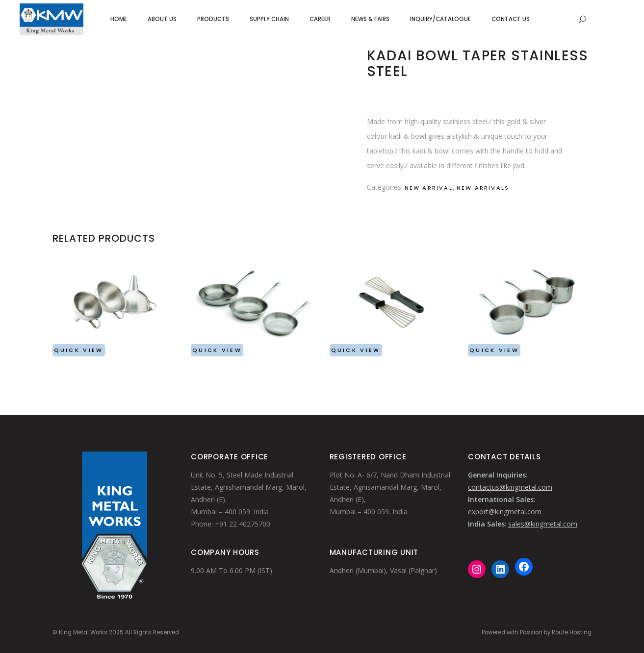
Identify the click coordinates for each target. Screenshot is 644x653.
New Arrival (429, 188)
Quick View (79, 350)
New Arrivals (483, 188)
